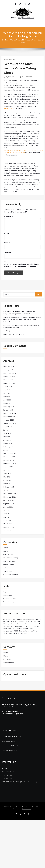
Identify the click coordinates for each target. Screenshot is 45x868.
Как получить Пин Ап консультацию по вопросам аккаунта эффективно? (19, 313)
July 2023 (7, 470)
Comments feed (9, 599)
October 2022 (9, 500)
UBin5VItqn (12, 77)
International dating (11, 558)
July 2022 (7, 510)
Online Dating (9, 564)
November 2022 (9, 497)
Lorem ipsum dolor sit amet (14, 334)
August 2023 (8, 467)
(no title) (7, 331)
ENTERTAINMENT (9, 775)
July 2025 (7, 390)
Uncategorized (10, 59)
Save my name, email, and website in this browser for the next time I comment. (22, 266)
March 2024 (8, 443)
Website (8, 252)
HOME (4, 768)
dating (6, 551)
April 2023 (7, 480)
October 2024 (9, 420)
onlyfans (6, 568)
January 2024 (8, 450)
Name (7, 233)
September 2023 (10, 464)
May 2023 (7, 477)
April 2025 (7, 400)
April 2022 (7, 520)
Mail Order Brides (10, 561)
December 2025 (10, 373)
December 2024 (10, 413)
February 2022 (9, 527)
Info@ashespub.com (26, 18)
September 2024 (10, 423)
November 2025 (9, 376)
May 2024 (7, 437)
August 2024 (8, 427)
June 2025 (7, 393)
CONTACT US (7, 779)
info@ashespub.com (15, 714)
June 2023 (7, 474)
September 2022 (10, 504)
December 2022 (10, 494)
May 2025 (7, 397)
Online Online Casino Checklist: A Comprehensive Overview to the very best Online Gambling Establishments (22, 319)
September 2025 (10, 383)
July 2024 (7, 430)
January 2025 (8, 410)
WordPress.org (9, 602)
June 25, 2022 (27, 77)
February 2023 (9, 487)
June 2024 (7, 433)
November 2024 (10, 417)
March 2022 (8, 524)
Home (7, 40)
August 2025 (8, 387)
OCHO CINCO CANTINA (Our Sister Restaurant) (19, 782)
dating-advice (8, 554)
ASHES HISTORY (8, 772)
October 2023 (9, 460)
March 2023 (8, 484)
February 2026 (9, 366)
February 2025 (9, 407)
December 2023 (10, 453)
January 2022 (8, 530)
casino (6, 548)
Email (7, 243)
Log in (6, 592)
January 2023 (8, 490)
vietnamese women (11, 575)
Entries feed (8, 595)
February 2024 (9, 447)
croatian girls (9, 108)
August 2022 (8, 507)
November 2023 (9, 457)
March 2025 (8, 403)
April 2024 (7, 440)
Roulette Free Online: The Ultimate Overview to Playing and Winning (21, 326)
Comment (9, 216)
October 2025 (9, 380)
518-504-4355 (13, 711)
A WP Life (37, 807)
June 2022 (7, 514)
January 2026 (8, 370)
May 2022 (7, 517)
